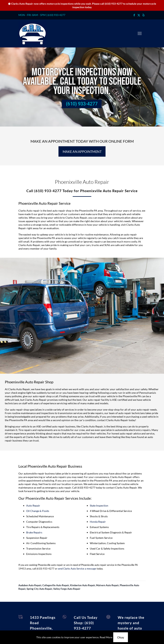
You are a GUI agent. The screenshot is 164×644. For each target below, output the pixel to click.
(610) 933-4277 (114, 4)
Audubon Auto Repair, (30, 585)
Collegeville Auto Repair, (56, 585)
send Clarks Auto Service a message (77, 569)
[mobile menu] (140, 33)
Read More (106, 637)
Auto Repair (33, 506)
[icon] (143, 15)
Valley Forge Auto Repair (67, 589)
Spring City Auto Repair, (40, 589)
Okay (121, 637)
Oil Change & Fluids (38, 511)
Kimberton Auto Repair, (83, 585)
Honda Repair (98, 522)
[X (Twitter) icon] (139, 15)
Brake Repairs (34, 532)
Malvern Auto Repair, (108, 585)
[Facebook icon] (134, 15)
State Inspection (99, 506)
